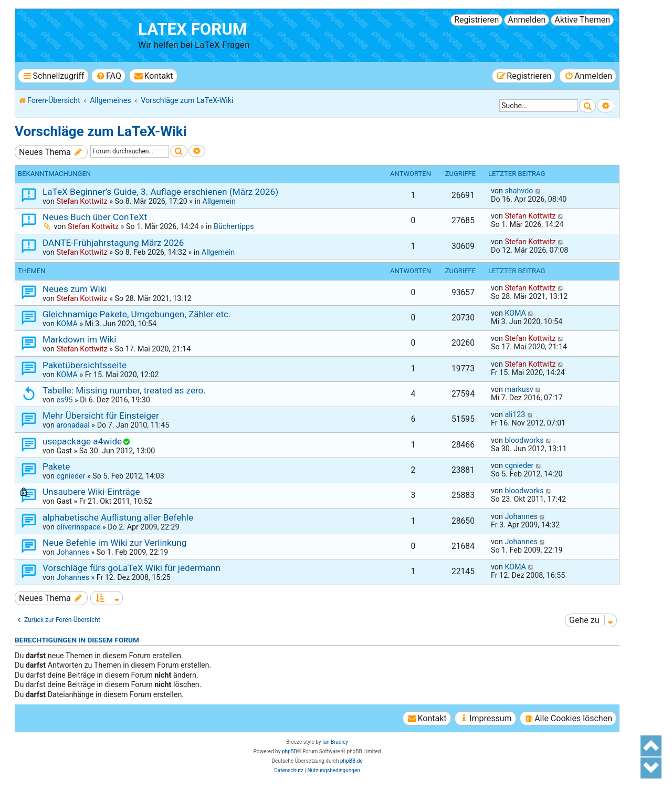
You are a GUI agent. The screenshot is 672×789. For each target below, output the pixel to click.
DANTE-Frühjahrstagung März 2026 (113, 243)
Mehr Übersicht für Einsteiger (101, 416)
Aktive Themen (582, 20)
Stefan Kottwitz (82, 201)
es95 (64, 400)
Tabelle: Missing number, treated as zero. (124, 390)
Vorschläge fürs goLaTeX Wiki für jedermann (132, 568)
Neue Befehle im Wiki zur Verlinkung (114, 543)
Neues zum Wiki (75, 289)
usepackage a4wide (82, 441)
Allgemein (219, 201)
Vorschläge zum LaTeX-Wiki (101, 131)
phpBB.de (351, 761)
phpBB (290, 751)
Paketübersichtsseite (85, 365)
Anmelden (527, 20)
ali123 (515, 414)
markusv (519, 389)
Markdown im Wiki (79, 339)
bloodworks (524, 440)
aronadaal (73, 425)
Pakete (56, 466)
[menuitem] (108, 76)
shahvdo (519, 191)
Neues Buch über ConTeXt (95, 217)
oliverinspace (78, 527)
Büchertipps (234, 226)
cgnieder (71, 476)
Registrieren (476, 20)
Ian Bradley (335, 742)
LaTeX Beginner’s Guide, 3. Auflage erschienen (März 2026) (160, 192)
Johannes (521, 516)
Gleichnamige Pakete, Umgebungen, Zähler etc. (137, 314)
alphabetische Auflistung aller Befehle (118, 517)
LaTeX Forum (192, 29)
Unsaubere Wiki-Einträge (91, 492)
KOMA (67, 324)
